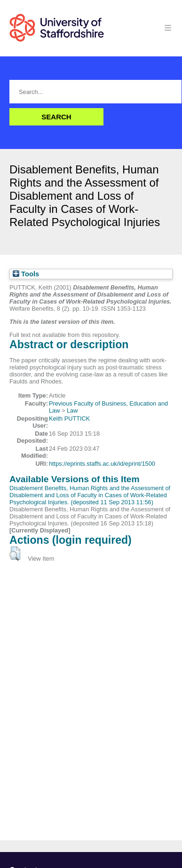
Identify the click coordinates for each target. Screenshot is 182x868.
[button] (15, 554)
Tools (26, 274)
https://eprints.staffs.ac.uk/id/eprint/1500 (102, 464)
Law (72, 411)
